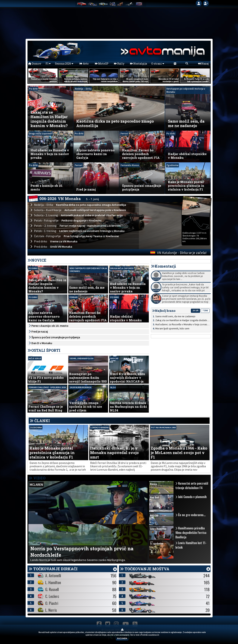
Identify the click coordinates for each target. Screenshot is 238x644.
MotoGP (102, 64)
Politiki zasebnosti (150, 635)
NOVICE (39, 260)
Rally (119, 64)
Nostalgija (139, 64)
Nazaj (203, 64)
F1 (48, 64)
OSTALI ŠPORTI (46, 350)
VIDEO (37, 478)
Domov (35, 64)
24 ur (195, 311)
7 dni (205, 311)
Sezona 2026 (64, 64)
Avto (84, 64)
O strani (158, 64)
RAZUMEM (122, 638)
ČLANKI (42, 421)
